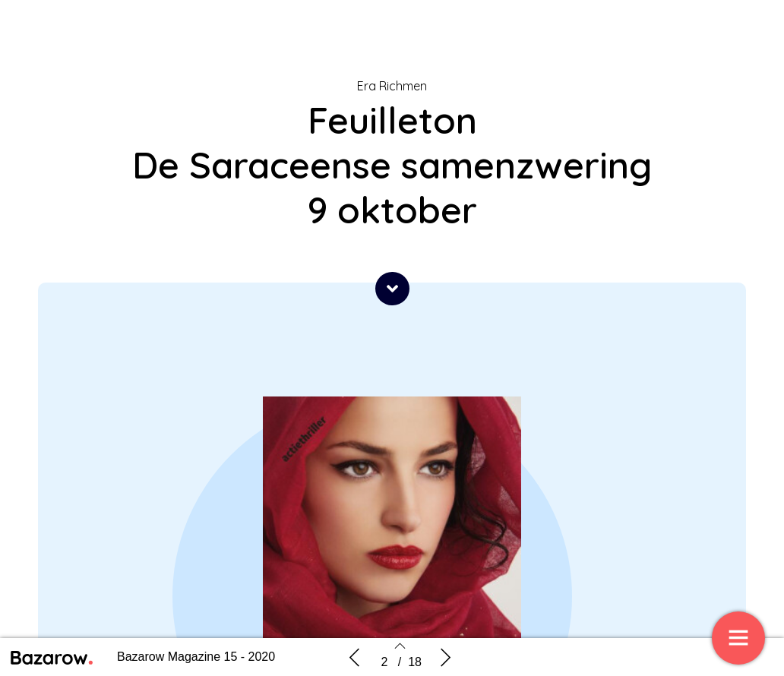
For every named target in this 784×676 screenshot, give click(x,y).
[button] (392, 289)
